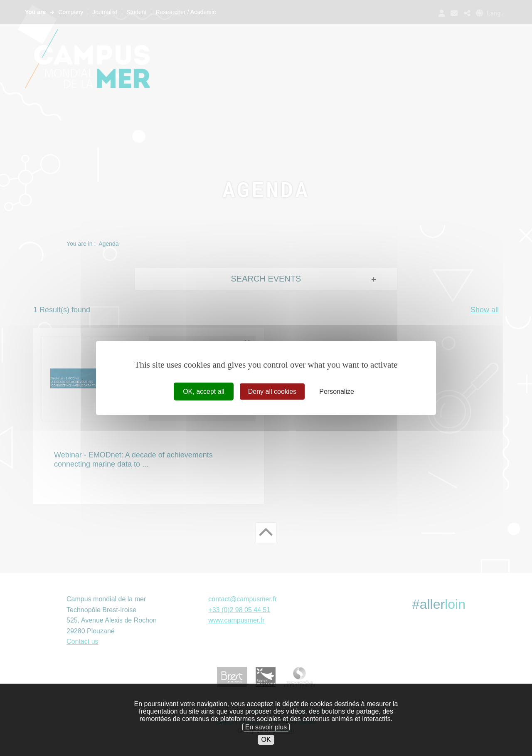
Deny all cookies (272, 392)
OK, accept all (204, 392)
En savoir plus (266, 738)
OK (266, 751)
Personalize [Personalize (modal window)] (337, 392)
